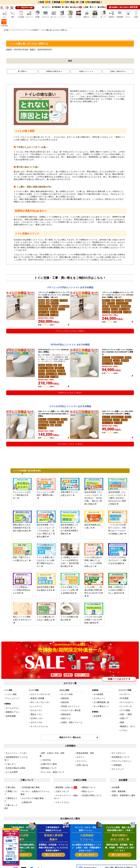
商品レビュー (87, 778)
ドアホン (126, 726)
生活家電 (99, 715)
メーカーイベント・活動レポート (67, 781)
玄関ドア (126, 716)
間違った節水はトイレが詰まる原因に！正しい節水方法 (117, 597)
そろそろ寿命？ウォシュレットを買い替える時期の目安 (69, 597)
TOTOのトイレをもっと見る (69, 407)
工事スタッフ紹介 (12, 785)
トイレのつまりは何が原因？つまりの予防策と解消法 (93, 623)
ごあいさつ (10, 754)
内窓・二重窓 (128, 713)
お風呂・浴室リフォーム (72, 720)
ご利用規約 (116, 757)
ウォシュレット (11, 700)
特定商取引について (119, 750)
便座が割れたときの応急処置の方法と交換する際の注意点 (22, 542)
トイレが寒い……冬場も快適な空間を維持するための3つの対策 (93, 597)
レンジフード (37, 706)
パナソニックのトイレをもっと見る (69, 338)
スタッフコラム (61, 785)
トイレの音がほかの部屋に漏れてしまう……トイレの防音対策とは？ (93, 571)
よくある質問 (11, 760)
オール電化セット (102, 706)
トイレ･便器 (10, 696)
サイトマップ (117, 760)
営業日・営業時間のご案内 (121, 781)
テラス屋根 (127, 710)
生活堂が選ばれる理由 (14, 757)
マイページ (80, 754)
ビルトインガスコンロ (40, 696)
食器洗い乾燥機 (38, 700)
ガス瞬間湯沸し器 (102, 703)
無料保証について (47, 757)
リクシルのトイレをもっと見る (69, 463)
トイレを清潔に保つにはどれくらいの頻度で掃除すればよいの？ (45, 571)
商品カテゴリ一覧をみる (70, 732)
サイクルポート (129, 703)
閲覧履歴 (55, 7)
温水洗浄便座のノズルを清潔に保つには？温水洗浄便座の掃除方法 (69, 542)
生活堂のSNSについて (90, 781)
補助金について (88, 775)
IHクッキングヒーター (40, 703)
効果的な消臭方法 (53, 71)
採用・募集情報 (117, 778)
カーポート (127, 696)
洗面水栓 (66, 700)
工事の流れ (10, 775)
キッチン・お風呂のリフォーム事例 (35, 778)
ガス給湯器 (99, 696)
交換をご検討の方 (117, 71)
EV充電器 (126, 700)
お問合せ (102, 7)
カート (93, 7)
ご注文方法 (45, 750)
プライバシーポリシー (120, 754)
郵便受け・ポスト (129, 723)
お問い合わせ (81, 757)
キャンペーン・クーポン (15, 747)
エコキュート (100, 700)
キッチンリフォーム (39, 723)
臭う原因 (21, 71)
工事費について (11, 778)
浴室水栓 (66, 703)
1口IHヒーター (37, 716)
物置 (125, 720)
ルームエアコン (11, 709)
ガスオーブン (37, 710)
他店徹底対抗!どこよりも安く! (17, 750)
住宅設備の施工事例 (29, 775)
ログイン (45, 7)
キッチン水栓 (68, 696)
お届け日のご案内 (47, 754)
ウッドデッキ (128, 706)
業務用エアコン (11, 712)
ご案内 (65, 7)
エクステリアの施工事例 (31, 781)
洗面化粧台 (67, 713)
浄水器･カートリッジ (70, 706)
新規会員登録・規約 (84, 747)
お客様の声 (26, 785)
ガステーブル (37, 720)
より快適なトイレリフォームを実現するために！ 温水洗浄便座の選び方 (69, 571)
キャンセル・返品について (51, 760)
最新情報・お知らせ (64, 775)
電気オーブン (37, 713)
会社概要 (115, 775)
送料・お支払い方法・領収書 (51, 747)
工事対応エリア (11, 781)
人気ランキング (61, 778)
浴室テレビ (67, 716)
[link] (40, 857)
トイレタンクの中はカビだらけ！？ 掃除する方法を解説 (117, 571)
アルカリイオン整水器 (71, 710)
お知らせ (75, 7)
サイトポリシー (117, 747)
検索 (85, 7)
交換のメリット (85, 71)
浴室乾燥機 (10, 715)
